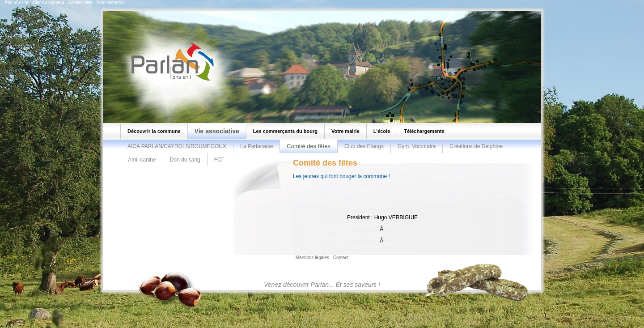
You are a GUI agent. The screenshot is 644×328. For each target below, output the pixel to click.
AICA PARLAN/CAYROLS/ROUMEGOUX (177, 146)
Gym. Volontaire (417, 146)
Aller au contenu (48, 2)
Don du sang (185, 160)
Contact (341, 258)
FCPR (222, 160)
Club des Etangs (364, 146)
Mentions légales (312, 258)
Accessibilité (80, 2)
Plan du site (17, 2)
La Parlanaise (256, 146)
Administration (110, 2)
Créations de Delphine (476, 146)
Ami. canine (142, 160)
